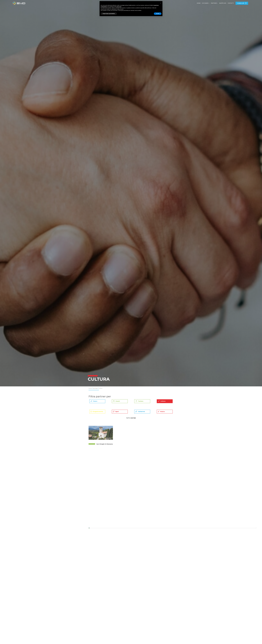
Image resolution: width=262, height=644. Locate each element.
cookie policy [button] (119, 7)
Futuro (93, 401)
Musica (161, 412)
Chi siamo (205, 3)
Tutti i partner (131, 418)
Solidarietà (140, 412)
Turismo (139, 401)
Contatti (231, 3)
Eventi (116, 401)
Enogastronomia (96, 412)
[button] (161, 3)
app (242, 3)
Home (199, 3)
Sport (115, 412)
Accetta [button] (158, 14)
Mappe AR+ (223, 3)
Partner (214, 3)
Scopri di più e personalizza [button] (109, 14)
